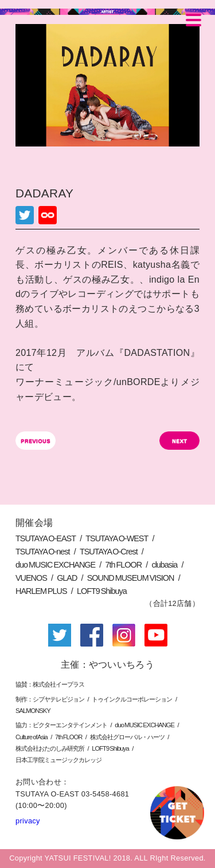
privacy (28, 821)
